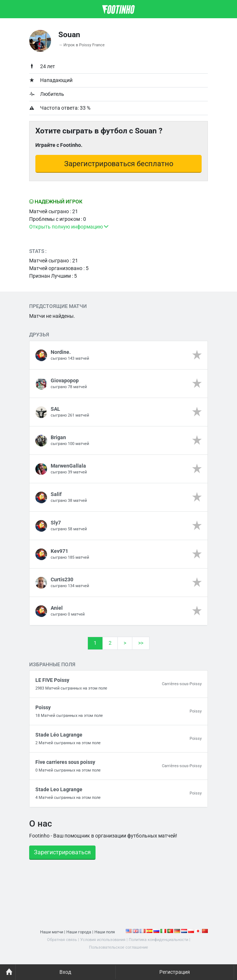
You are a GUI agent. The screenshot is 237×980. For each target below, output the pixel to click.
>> (141, 643)
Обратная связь (62, 940)
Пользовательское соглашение (118, 947)
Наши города (79, 932)
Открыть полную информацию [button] (69, 227)
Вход (65, 972)
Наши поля (105, 932)
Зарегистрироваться (62, 852)
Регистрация (175, 972)
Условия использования (103, 940)
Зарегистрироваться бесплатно (119, 164)
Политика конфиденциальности (158, 940)
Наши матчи (52, 932)
